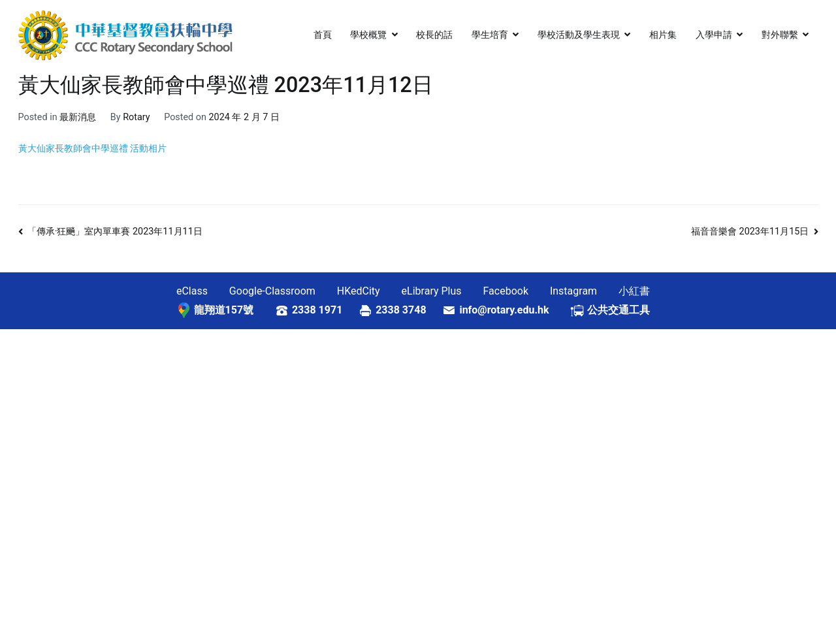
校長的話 (434, 35)
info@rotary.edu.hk (514, 310)
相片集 (663, 35)
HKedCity (359, 291)
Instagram (573, 291)
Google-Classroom (272, 291)
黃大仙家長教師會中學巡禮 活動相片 (93, 149)
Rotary (136, 117)
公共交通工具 (619, 310)
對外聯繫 (780, 35)
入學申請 (714, 35)
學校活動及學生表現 (579, 35)
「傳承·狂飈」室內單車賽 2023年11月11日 (115, 232)
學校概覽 (368, 35)
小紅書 (634, 291)
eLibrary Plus (432, 291)
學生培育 (490, 35)
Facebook (506, 291)
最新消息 (78, 117)
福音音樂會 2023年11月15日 (750, 232)
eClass (192, 291)
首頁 (323, 35)
